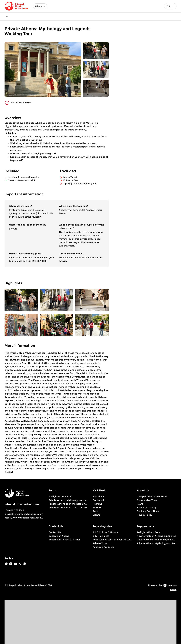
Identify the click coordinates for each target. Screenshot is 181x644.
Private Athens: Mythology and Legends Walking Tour (68, 500)
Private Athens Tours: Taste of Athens (68, 508)
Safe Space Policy (147, 508)
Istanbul (97, 504)
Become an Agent (59, 536)
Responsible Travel (147, 500)
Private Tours (100, 543)
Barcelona (98, 496)
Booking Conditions (148, 511)
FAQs (140, 504)
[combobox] (170, 6)
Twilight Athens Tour (60, 496)
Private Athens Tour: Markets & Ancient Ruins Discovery (68, 504)
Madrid (97, 508)
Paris (95, 511)
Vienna (97, 515)
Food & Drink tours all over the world (113, 540)
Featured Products (103, 547)
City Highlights (101, 536)
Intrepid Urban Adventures (152, 496)
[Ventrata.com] (169, 585)
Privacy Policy (145, 515)
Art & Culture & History (105, 532)
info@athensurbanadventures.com (24, 514)
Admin (173, 590)
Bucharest (98, 500)
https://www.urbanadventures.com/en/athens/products (37, 518)
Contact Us (55, 532)
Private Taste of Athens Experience (156, 536)
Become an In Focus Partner (64, 540)
